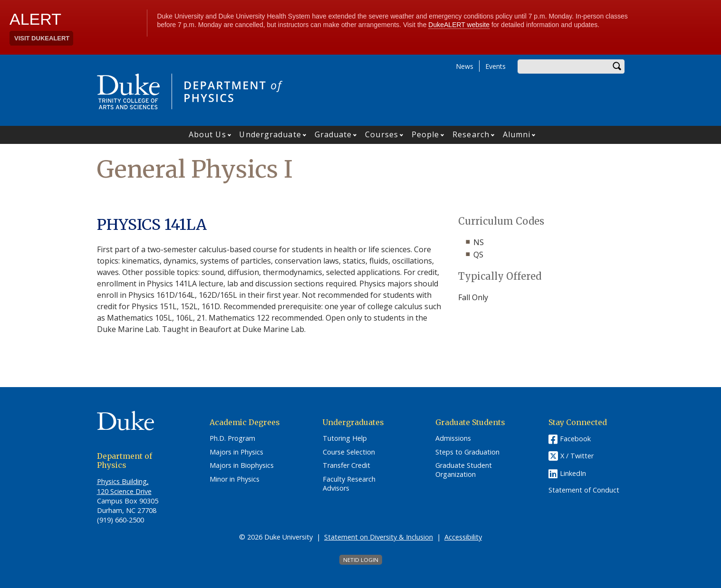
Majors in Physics (236, 452)
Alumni (517, 134)
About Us (207, 134)
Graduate (333, 134)
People (426, 134)
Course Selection (349, 452)
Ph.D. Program (232, 438)
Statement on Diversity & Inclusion (379, 537)
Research (471, 134)
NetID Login (361, 560)
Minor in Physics (235, 479)
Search (617, 66)
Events (495, 66)
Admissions (453, 438)
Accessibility (463, 537)
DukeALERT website (459, 25)
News (465, 66)
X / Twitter (577, 456)
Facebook (575, 439)
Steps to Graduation (467, 452)
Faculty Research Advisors (349, 484)
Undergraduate (270, 134)
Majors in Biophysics (242, 465)
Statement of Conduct (584, 490)
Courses (382, 134)
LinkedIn (573, 473)
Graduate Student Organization (464, 470)
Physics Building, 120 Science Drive (124, 486)
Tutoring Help (345, 438)
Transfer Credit (346, 465)
